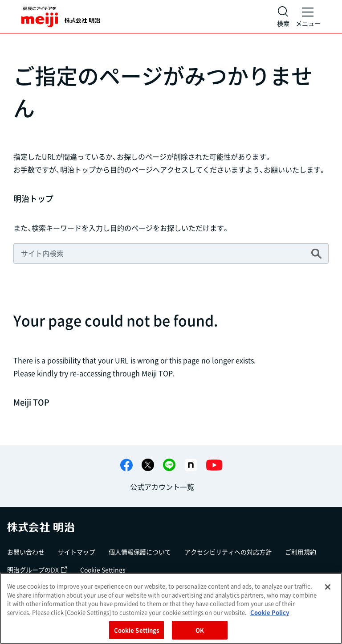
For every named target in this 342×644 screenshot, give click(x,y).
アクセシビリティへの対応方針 (228, 552)
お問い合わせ (26, 552)
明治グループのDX (37, 570)
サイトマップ (77, 552)
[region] (171, 608)
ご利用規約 (301, 552)
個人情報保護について (140, 552)
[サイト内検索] (283, 16)
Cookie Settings (103, 570)
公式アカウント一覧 (162, 487)
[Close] (328, 587)
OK (200, 630)
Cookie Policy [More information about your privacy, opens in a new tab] (270, 612)
